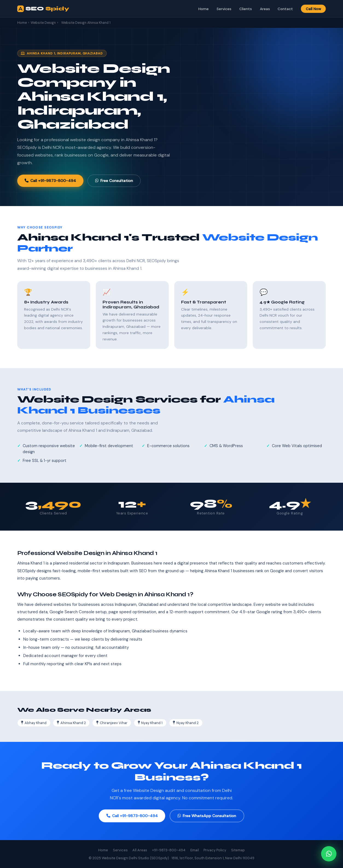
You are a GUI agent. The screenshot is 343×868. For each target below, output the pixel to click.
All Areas (140, 850)
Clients (246, 9)
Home (204, 9)
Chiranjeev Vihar (112, 723)
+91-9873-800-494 (169, 850)
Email (195, 850)
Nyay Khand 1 (150, 723)
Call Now (313, 9)
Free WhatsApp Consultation (207, 816)
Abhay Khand (34, 723)
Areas (265, 9)
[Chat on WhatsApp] (329, 854)
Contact (285, 9)
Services (224, 9)
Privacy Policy (215, 850)
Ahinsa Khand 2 (71, 723)
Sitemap (238, 850)
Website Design (43, 23)
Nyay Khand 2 (186, 723)
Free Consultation (114, 181)
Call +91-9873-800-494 (50, 181)
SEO (43, 9)
